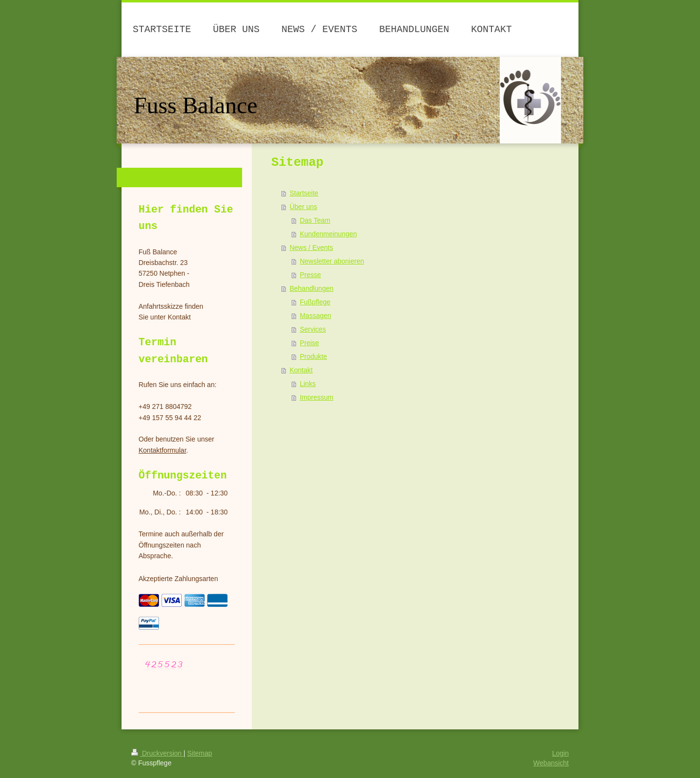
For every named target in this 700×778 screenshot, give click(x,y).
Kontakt (301, 370)
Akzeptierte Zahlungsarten (178, 579)
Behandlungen (312, 288)
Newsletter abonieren (332, 261)
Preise (310, 343)
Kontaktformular (162, 450)
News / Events (311, 248)
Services (313, 329)
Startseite (304, 193)
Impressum (317, 397)
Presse (311, 275)
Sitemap (200, 753)
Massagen (316, 316)
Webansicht (551, 763)
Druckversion (157, 753)
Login (560, 753)
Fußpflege (315, 302)
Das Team (315, 220)
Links (308, 384)
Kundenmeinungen (329, 234)
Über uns (304, 207)
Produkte (314, 356)
